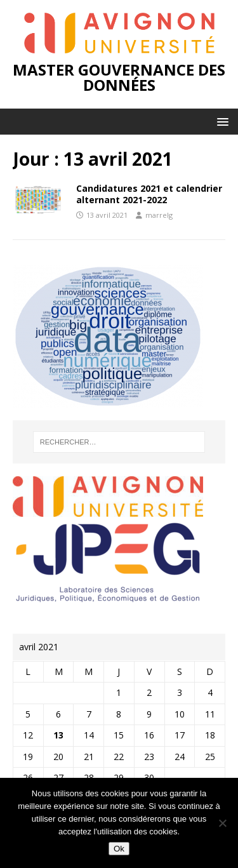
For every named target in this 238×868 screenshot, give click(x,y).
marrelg (159, 215)
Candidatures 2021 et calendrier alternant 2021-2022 (149, 194)
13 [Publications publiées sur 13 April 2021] (58, 735)
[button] (221, 121)
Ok (119, 849)
